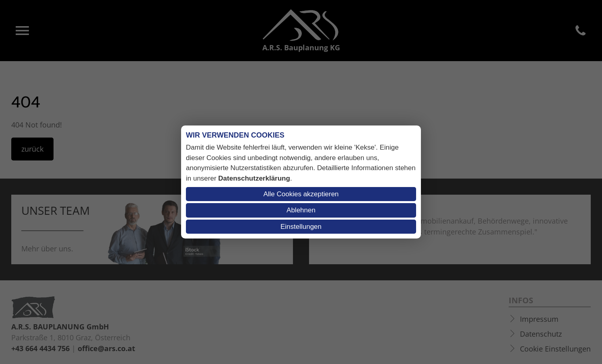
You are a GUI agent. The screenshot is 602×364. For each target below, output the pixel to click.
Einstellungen (301, 227)
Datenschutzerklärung (254, 178)
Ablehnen (301, 210)
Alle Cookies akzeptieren (301, 194)
